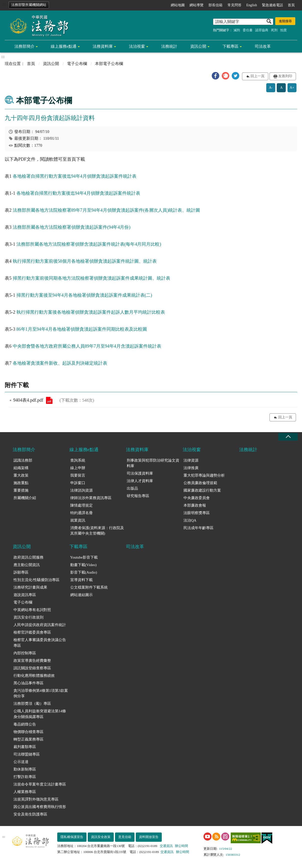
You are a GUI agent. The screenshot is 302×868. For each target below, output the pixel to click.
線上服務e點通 (64, 46)
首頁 (291, 5)
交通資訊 (166, 846)
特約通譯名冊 (81, 513)
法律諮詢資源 (81, 490)
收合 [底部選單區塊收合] (288, 437)
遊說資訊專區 (25, 595)
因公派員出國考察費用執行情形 (40, 807)
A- (271, 88)
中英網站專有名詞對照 (32, 610)
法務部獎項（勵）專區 (32, 704)
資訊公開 (198, 46)
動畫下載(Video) (83, 565)
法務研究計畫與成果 (30, 587)
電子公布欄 (77, 64)
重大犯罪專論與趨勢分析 (204, 475)
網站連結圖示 (81, 595)
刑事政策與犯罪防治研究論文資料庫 (153, 463)
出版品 (132, 488)
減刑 (237, 30)
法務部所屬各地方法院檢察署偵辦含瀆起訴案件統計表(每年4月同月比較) (89, 244)
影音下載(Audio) (84, 572)
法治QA (190, 520)
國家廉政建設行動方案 (202, 490)
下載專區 (230, 46)
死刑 (274, 30)
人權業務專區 (25, 792)
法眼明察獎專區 (197, 513)
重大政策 (21, 475)
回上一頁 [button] (257, 76)
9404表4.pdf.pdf (49, 400)
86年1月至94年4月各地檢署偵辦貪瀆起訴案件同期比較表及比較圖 (82, 329)
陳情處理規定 (81, 505)
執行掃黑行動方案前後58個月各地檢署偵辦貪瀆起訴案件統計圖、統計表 (85, 261)
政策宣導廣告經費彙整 (32, 661)
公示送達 (21, 762)
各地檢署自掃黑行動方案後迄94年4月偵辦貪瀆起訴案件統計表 (75, 176)
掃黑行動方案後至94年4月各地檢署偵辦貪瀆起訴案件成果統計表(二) (84, 295)
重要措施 (21, 490)
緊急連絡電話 (272, 5)
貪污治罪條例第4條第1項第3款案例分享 (41, 693)
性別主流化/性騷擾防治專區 (36, 580)
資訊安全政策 (101, 837)
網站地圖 (178, 5)
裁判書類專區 (25, 747)
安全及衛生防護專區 (30, 814)
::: (4, 4)
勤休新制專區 (25, 769)
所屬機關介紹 (25, 498)
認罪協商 (262, 30)
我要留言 (78, 475)
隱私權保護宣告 (72, 837)
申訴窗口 (78, 483)
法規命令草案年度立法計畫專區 (40, 784)
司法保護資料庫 (140, 473)
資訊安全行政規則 (28, 617)
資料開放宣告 (149, 837)
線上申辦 (78, 468)
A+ (292, 88)
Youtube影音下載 (84, 557)
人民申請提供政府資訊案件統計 (40, 625)
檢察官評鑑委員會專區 (32, 632)
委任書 (248, 30)
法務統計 (169, 46)
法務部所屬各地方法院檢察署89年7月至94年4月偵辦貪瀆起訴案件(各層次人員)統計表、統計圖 (106, 210)
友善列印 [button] (285, 76)
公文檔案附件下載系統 (89, 587)
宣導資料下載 (81, 580)
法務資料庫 (103, 46)
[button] (215, 76)
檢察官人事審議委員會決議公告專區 (40, 643)
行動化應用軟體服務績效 (34, 676)
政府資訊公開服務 (28, 557)
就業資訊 (78, 520)
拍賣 (283, 30)
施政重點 (21, 483)
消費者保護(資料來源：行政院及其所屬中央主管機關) (97, 531)
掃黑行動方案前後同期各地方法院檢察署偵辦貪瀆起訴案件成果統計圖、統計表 (91, 278)
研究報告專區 (138, 496)
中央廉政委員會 (197, 498)
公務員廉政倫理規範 (200, 483)
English (252, 5)
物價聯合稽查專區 (28, 732)
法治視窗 (137, 46)
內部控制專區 (25, 653)
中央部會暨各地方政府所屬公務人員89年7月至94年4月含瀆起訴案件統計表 (87, 346)
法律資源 (191, 460)
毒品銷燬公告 (25, 724)
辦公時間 (181, 846)
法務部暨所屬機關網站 (29, 5)
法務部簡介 (24, 46)
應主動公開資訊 (27, 565)
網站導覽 (196, 5)
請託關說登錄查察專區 (32, 668)
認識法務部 (23, 460)
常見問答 (234, 5)
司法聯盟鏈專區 (27, 754)
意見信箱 (125, 837)
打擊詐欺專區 (25, 777)
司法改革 (263, 46)
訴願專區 (21, 572)
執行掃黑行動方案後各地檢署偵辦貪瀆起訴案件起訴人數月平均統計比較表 (91, 312)
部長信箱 (215, 5)
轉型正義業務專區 (28, 739)
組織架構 (21, 468)
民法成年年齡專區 (198, 528)
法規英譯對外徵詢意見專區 (36, 799)
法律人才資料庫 (140, 481)
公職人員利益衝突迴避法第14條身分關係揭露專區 (40, 714)
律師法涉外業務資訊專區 (91, 498)
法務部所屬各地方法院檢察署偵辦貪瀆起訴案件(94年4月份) (72, 227)
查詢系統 (78, 460)
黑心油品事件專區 (28, 683)
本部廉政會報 (195, 505)
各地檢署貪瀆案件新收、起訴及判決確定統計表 (60, 363)
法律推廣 (191, 468)
